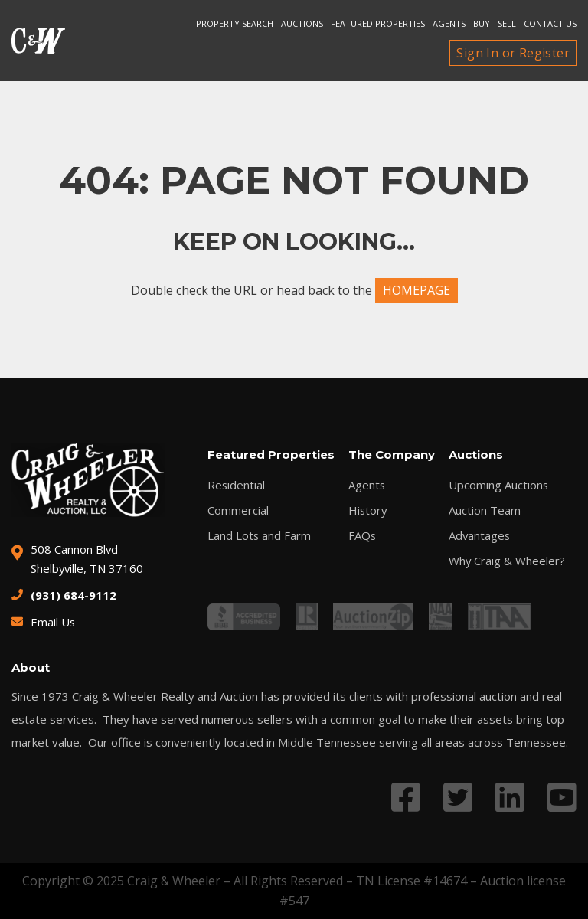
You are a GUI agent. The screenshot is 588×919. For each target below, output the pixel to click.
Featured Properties (378, 23)
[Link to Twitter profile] (458, 797)
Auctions (302, 23)
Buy (482, 23)
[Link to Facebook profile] (406, 797)
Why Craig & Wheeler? (506, 561)
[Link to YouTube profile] (562, 797)
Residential (237, 485)
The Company (391, 455)
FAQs (362, 536)
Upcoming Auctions (498, 485)
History (367, 510)
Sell (507, 23)
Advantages (479, 536)
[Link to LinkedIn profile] (510, 797)
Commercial (238, 510)
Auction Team (484, 510)
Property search (235, 23)
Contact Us (550, 23)
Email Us (53, 622)
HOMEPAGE (416, 290)
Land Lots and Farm (260, 536)
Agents (449, 23)
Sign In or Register (513, 53)
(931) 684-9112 (73, 595)
